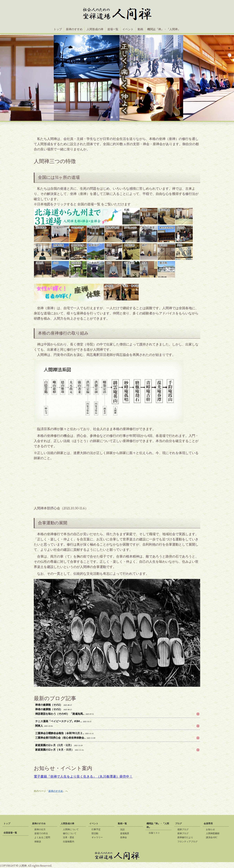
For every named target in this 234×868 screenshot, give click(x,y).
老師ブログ (184, 829)
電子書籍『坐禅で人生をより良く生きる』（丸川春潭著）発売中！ (83, 777)
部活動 (96, 833)
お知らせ (211, 829)
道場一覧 (113, 29)
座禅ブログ (184, 833)
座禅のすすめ (74, 29)
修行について (71, 833)
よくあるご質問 (43, 837)
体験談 (39, 842)
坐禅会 (125, 837)
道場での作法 (42, 833)
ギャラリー (98, 837)
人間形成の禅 (95, 29)
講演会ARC (213, 837)
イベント (128, 29)
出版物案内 (70, 842)
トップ (58, 29)
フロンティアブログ (188, 842)
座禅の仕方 (41, 829)
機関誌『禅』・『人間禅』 (164, 29)
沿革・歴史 (70, 837)
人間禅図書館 (214, 833)
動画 (140, 29)
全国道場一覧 (10, 833)
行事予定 (97, 829)
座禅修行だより (186, 837)
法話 (123, 829)
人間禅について (72, 829)
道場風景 (126, 833)
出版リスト (155, 833)
